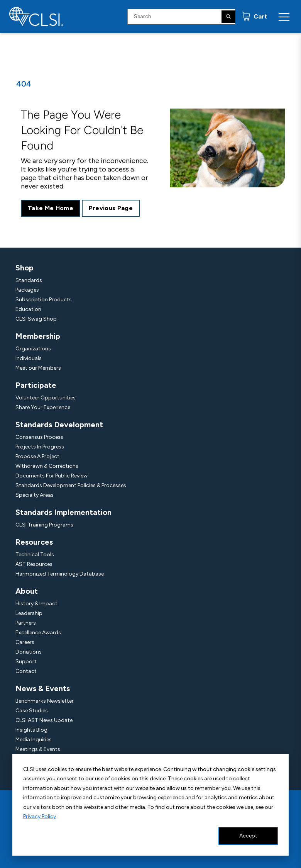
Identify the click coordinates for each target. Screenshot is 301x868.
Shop (25, 268)
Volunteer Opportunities (46, 398)
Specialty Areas (35, 495)
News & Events (43, 688)
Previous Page (111, 208)
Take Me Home (51, 208)
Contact (26, 671)
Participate (36, 385)
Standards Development (59, 425)
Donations (29, 652)
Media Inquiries (34, 740)
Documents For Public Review (52, 476)
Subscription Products (44, 300)
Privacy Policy (40, 816)
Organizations (33, 349)
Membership (38, 336)
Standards (29, 280)
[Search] (228, 17)
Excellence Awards (38, 633)
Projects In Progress (40, 447)
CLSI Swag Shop (36, 319)
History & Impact (36, 604)
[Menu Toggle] (284, 17)
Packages (27, 290)
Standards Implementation (63, 512)
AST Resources (34, 564)
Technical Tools (35, 555)
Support (26, 662)
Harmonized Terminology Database (60, 574)
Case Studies (32, 711)
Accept (248, 836)
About (27, 591)
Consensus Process (39, 437)
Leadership (29, 613)
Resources (34, 542)
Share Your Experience (43, 407)
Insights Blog (31, 730)
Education (28, 309)
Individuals (29, 358)
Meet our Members (38, 368)
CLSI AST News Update (44, 720)
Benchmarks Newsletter (45, 701)
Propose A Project (37, 456)
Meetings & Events (38, 749)
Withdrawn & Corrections (47, 466)
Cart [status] (260, 16)
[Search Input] (181, 17)
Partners (26, 623)
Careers (25, 642)
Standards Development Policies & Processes (71, 485)
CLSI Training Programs (44, 525)
